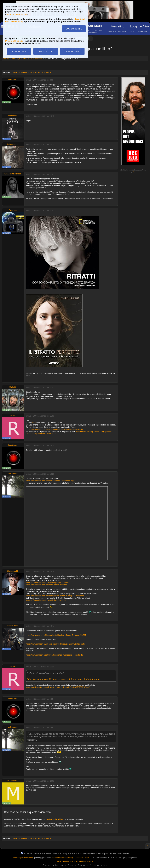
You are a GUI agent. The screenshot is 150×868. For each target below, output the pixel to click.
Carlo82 (13, 387)
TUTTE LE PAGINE (20, 72)
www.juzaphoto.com (65, 862)
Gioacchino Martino (13, 174)
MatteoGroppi (13, 626)
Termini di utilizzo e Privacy (63, 858)
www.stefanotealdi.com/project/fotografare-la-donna (48, 583)
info (133, 172)
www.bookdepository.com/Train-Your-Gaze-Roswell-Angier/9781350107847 (58, 687)
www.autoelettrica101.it (84, 862)
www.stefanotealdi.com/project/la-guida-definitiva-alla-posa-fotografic (55, 596)
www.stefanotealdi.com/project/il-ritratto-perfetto (46, 600)
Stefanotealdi (13, 571)
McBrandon (13, 474)
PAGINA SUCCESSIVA (40, 72)
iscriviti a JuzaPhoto (55, 819)
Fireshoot (13, 210)
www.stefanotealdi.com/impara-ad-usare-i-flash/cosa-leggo (51, 481)
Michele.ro (13, 116)
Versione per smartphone (23, 858)
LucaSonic (13, 79)
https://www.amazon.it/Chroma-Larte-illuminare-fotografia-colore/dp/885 (56, 635)
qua (34, 423)
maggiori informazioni (16, 14)
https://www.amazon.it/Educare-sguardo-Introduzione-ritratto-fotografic (56, 644)
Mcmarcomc (13, 780)
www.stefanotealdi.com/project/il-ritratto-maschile (47, 585)
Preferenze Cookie (14, 41)
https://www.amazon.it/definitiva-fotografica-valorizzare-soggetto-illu (54, 429)
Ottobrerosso (13, 144)
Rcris (13, 415)
